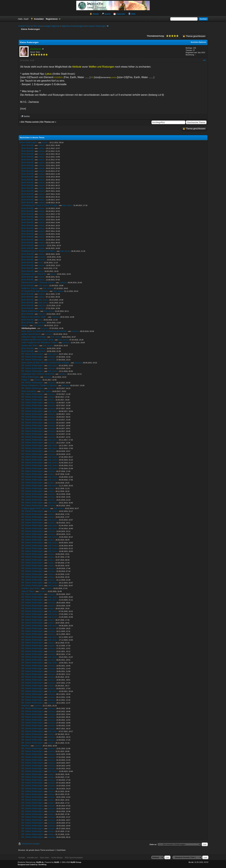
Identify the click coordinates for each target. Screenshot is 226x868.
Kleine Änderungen (28, 142)
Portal (96, 14)
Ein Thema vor (47, 122)
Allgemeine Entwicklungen (72, 26)
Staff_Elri (42, 306)
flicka (40, 320)
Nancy (41, 271)
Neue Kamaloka (29, 391)
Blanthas (26, 746)
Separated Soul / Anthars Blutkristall (38, 374)
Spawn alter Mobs (30, 346)
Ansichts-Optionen (198, 42)
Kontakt (22, 858)
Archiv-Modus (57, 858)
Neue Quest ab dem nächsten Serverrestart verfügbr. (46, 363)
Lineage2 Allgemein (52, 26)
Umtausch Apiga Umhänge (34, 337)
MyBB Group (76, 862)
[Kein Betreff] (27, 145)
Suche (108, 14)
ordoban (45, 143)
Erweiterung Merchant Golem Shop (37, 340)
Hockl (40, 263)
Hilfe (133, 14)
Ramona (25, 706)
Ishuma (25, 325)
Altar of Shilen (28, 591)
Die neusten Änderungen (95, 26)
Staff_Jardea (67, 205)
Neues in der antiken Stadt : (34, 317)
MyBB (57, 862)
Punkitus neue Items (31, 588)
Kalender (121, 14)
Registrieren (52, 19)
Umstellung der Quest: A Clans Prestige (39, 205)
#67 (204, 60)
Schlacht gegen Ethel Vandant (35, 508)
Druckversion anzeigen (31, 844)
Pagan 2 (25, 380)
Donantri (41, 265)
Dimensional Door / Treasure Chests (38, 282)
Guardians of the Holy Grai (34, 274)
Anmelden (39, 19)
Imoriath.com (32, 858)
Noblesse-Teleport (30, 288)
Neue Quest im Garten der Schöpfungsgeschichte (44, 331)
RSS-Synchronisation (74, 858)
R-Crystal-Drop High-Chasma (35, 291)
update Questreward (31, 334)
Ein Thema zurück (30, 122)
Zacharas (63, 283)
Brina (40, 268)
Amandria (42, 245)
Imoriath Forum (25, 26)
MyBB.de (40, 862)
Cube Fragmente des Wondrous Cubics (39, 343)
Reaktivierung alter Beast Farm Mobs (38, 251)
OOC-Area (37, 26)
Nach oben (45, 858)
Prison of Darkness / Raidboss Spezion (39, 385)
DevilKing (42, 865)
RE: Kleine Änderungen (32, 354)
